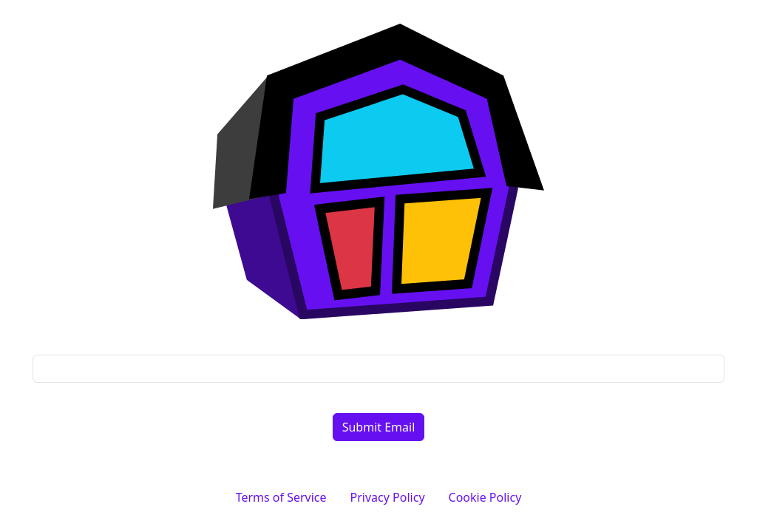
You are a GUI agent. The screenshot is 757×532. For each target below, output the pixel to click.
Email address (379, 340)
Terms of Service (281, 497)
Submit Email (379, 427)
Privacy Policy (388, 497)
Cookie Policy (485, 497)
